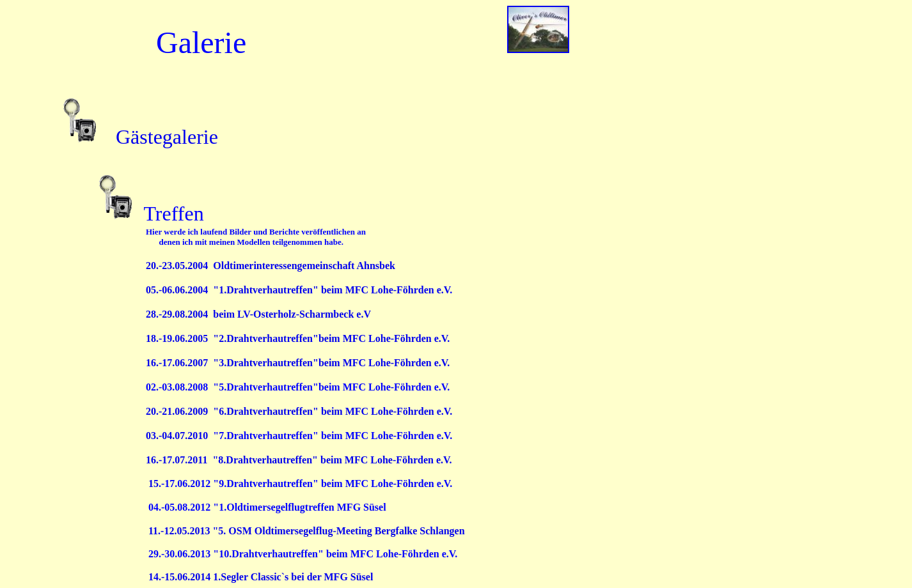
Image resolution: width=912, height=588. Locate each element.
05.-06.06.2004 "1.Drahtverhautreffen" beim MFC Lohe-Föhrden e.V (298, 290)
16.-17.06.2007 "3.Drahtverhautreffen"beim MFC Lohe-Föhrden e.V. (298, 363)
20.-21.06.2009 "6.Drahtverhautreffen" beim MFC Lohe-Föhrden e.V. (299, 411)
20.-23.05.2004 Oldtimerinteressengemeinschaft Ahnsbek (271, 266)
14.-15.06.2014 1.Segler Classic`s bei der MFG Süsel (262, 577)
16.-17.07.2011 (179, 460)
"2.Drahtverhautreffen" (266, 338)
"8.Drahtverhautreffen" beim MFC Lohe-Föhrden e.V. (332, 460)
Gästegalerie (167, 137)
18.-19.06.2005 (179, 338)
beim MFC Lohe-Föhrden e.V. (384, 338)
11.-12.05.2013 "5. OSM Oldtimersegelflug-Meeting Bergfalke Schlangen (307, 531)
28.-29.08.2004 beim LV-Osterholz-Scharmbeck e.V (258, 314)
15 (230, 484)
